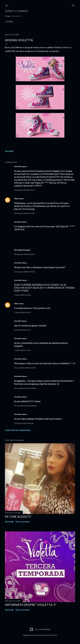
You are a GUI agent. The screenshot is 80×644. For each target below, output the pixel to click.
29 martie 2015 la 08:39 (24, 423)
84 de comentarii (23, 610)
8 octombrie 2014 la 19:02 (25, 368)
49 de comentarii (23, 522)
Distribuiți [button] (9, 151)
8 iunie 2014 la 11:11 (23, 330)
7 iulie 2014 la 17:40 (22, 350)
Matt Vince (53, 635)
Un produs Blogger (40, 629)
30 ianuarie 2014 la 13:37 (24, 190)
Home (9, 22)
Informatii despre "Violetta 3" (31, 605)
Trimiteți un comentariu (18, 430)
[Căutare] (73, 5)
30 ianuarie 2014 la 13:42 (24, 254)
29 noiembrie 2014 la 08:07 (25, 388)
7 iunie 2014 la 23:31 (23, 312)
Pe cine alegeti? (18, 516)
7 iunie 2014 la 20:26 (23, 295)
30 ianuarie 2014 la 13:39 (24, 213)
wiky (16, 198)
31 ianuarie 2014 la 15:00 (24, 272)
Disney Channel (17, 11)
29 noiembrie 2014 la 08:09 (25, 406)
